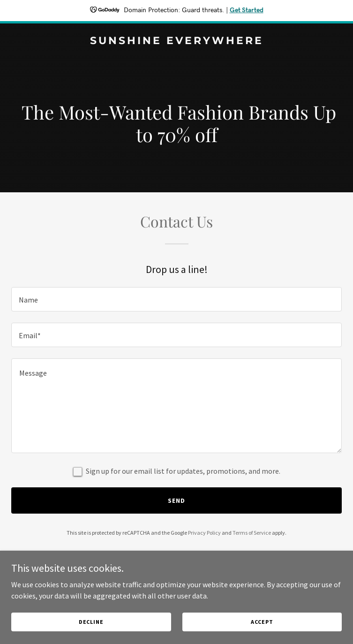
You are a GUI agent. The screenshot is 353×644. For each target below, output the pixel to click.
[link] (176, 41)
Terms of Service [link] (252, 533)
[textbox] (176, 299)
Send (176, 500)
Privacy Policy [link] (204, 533)
